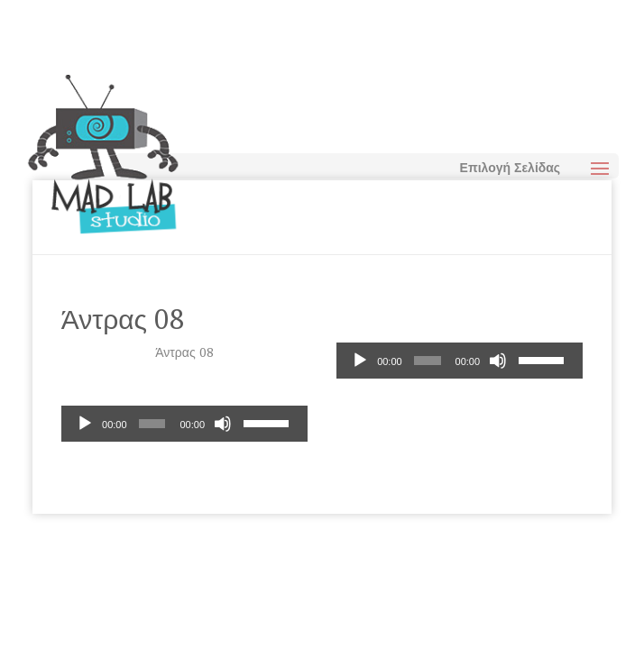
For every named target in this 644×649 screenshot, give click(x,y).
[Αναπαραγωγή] (360, 361)
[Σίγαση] (498, 361)
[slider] (427, 361)
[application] (460, 361)
